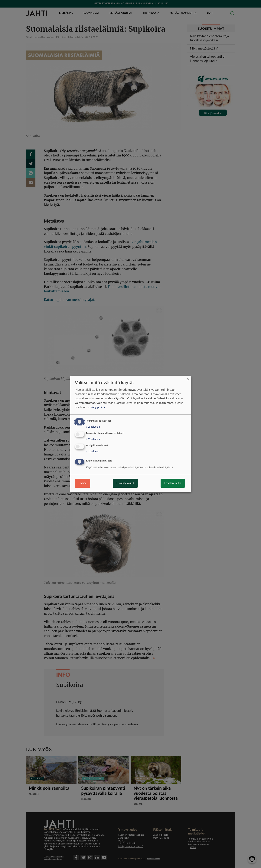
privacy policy (96, 407)
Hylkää (83, 483)
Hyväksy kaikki (173, 483)
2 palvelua (93, 427)
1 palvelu (92, 452)
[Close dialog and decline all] (188, 378)
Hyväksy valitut (125, 483)
